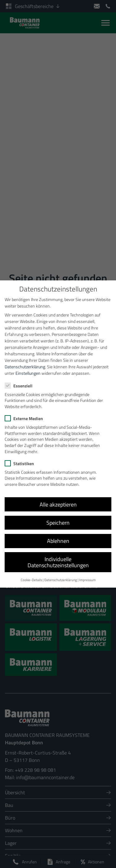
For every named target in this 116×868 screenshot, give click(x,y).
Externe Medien (26, 413)
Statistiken (21, 458)
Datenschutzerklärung (25, 362)
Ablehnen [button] (58, 536)
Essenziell (21, 380)
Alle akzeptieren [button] (58, 499)
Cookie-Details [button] (31, 575)
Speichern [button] (58, 517)
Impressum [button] (87, 575)
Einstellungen (28, 368)
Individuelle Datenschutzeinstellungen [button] (58, 557)
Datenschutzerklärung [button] (61, 575)
